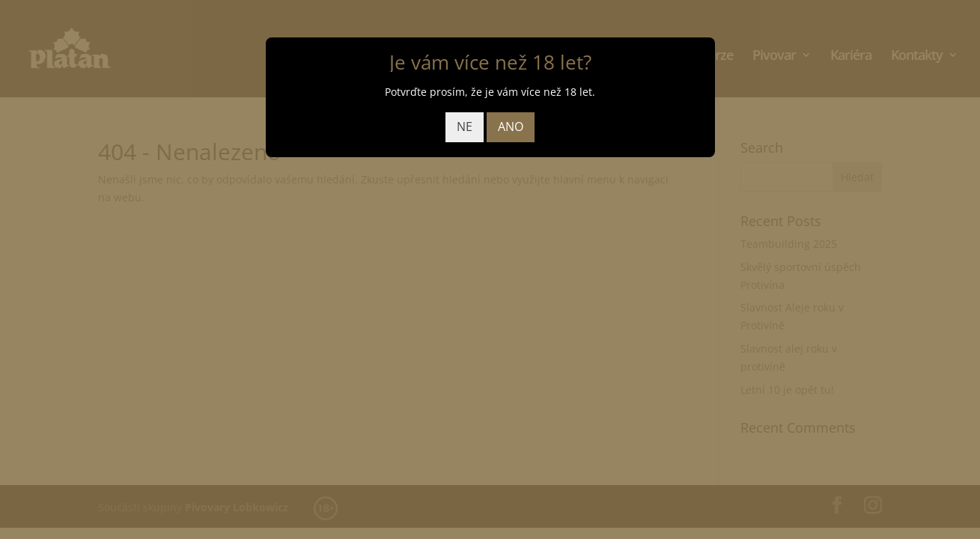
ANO (511, 127)
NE (465, 127)
